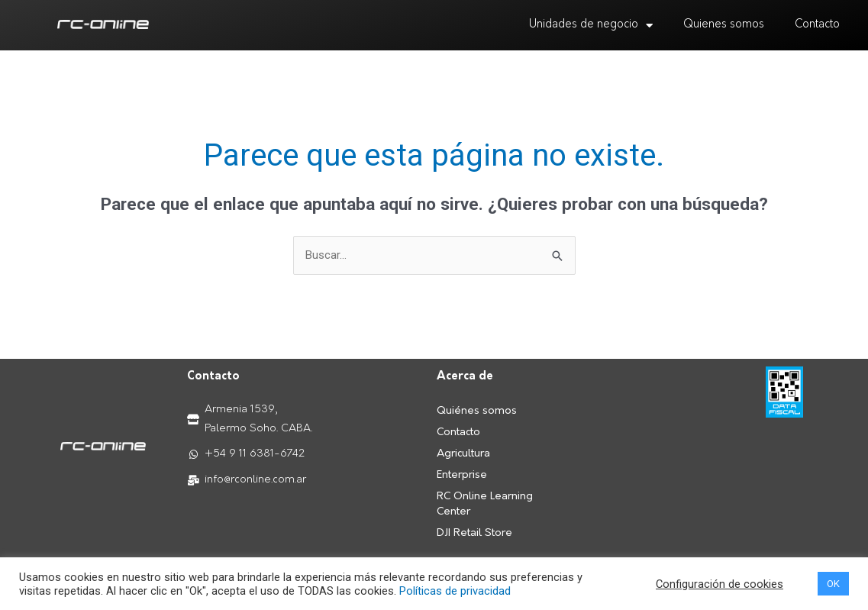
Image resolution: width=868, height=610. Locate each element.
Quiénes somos (477, 411)
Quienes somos (724, 25)
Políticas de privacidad (455, 591)
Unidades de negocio (591, 26)
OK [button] (833, 584)
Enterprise (462, 475)
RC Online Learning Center (485, 504)
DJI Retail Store (474, 533)
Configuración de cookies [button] (720, 584)
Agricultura (463, 454)
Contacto (817, 25)
